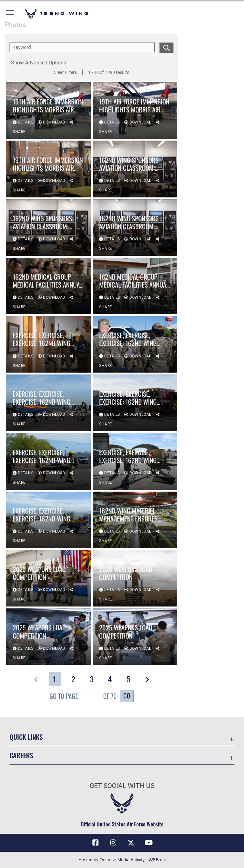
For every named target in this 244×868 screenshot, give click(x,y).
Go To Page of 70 (83, 697)
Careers (21, 755)
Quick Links (26, 737)
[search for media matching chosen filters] (166, 47)
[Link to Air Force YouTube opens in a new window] (149, 843)
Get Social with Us (122, 786)
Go (127, 696)
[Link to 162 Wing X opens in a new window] (131, 843)
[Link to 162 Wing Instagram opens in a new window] (113, 843)
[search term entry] (82, 47)
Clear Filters (65, 72)
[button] (10, 13)
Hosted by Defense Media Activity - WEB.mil (122, 860)
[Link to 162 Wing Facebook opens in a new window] (95, 843)
